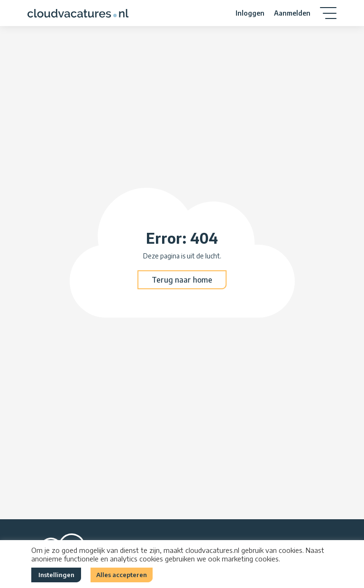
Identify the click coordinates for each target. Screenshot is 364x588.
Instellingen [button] (56, 575)
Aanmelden (292, 13)
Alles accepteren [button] (122, 575)
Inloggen (250, 13)
